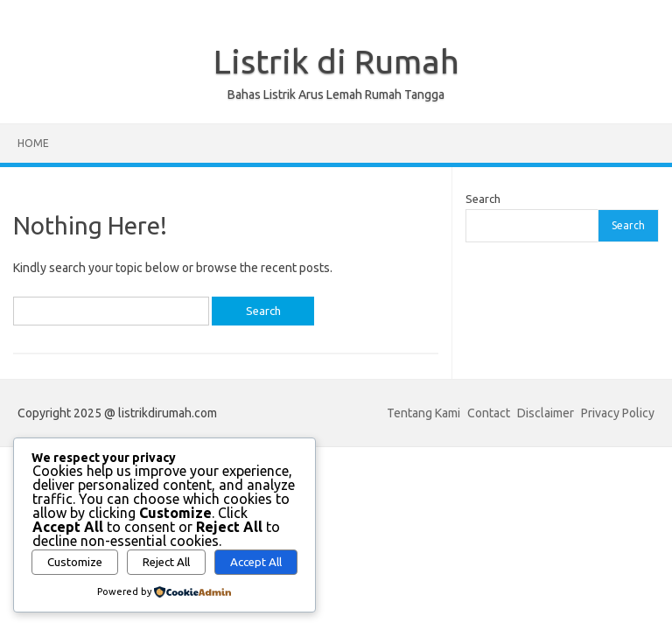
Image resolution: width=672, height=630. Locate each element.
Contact (489, 413)
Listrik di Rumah (336, 61)
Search (483, 199)
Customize (75, 562)
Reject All (166, 562)
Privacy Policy (618, 413)
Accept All (256, 562)
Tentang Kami (423, 413)
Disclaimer (546, 413)
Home (33, 143)
